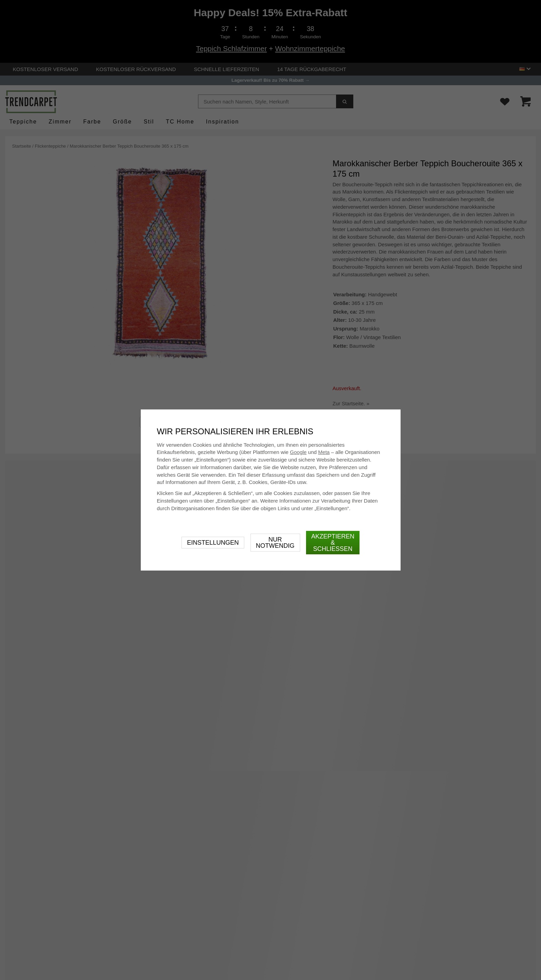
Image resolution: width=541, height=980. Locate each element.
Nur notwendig (275, 543)
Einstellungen (213, 543)
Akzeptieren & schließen (333, 543)
